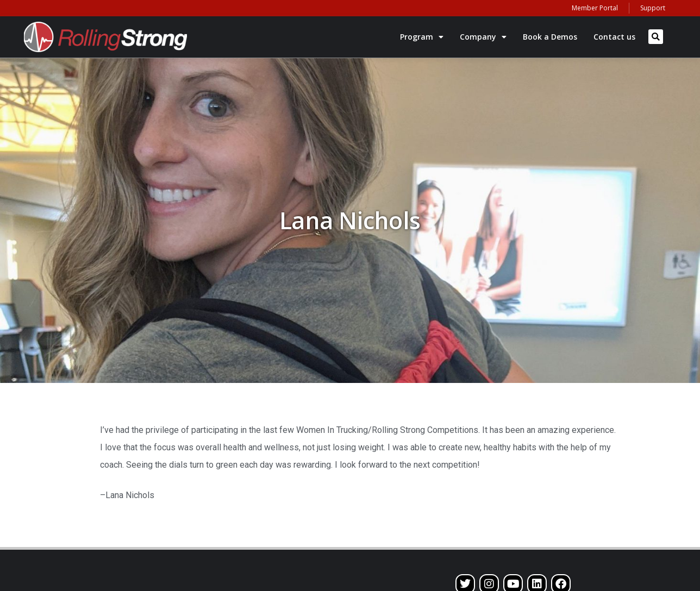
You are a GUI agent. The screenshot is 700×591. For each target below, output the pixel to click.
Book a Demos (550, 37)
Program (422, 37)
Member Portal (595, 8)
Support (653, 8)
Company (483, 37)
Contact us (614, 37)
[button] (656, 37)
